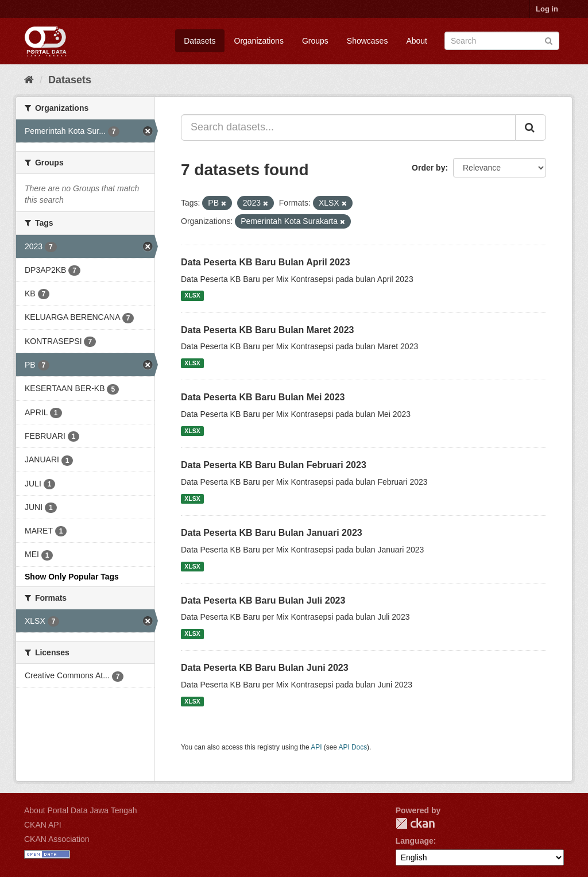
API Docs (353, 747)
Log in (547, 9)
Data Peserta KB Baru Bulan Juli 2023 (263, 600)
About (417, 41)
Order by (428, 168)
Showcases (367, 41)
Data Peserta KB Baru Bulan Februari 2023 (274, 465)
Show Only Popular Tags (72, 577)
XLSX (192, 296)
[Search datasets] (502, 41)
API (316, 747)
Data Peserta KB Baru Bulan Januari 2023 (272, 533)
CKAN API (43, 825)
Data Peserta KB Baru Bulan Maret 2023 (267, 330)
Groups (315, 41)
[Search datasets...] (348, 128)
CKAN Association (57, 839)
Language (415, 841)
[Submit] (549, 40)
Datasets (200, 41)
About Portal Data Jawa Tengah (81, 810)
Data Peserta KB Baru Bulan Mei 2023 (263, 397)
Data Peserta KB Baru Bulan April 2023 (266, 262)
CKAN (415, 823)
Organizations (259, 41)
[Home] (29, 80)
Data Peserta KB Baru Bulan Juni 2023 (265, 668)
